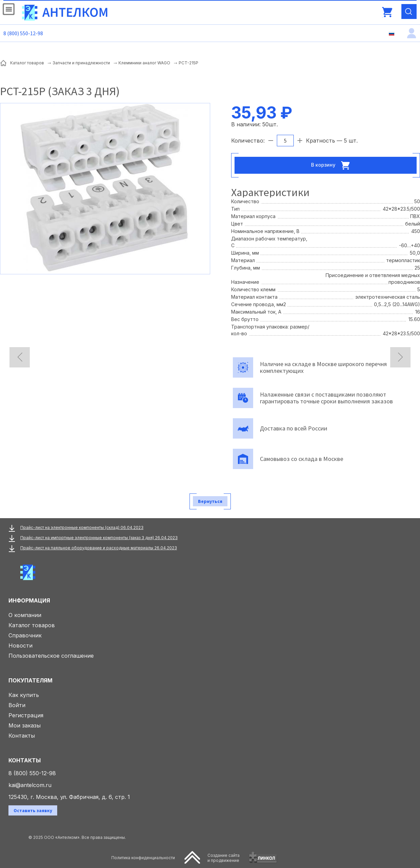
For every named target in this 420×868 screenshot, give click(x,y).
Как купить (24, 695)
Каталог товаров (32, 625)
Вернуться (210, 501)
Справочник (25, 635)
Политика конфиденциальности (143, 858)
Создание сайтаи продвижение (224, 858)
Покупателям (30, 680)
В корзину (332, 165)
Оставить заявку (33, 810)
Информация (29, 600)
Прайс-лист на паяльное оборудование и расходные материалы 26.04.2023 (99, 548)
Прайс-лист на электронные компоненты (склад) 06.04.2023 (82, 527)
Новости (20, 645)
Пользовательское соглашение (51, 656)
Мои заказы (25, 725)
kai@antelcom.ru (30, 785)
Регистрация (26, 715)
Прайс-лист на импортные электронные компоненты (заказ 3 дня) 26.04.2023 (99, 538)
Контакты (22, 736)
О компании (25, 615)
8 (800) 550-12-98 (23, 33)
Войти (17, 705)
